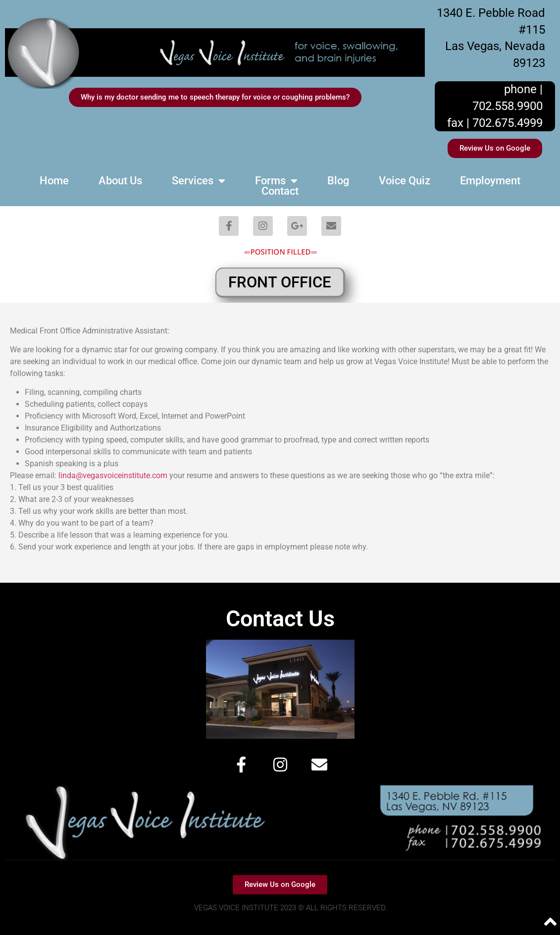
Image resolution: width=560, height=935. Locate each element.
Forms (276, 181)
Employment (490, 181)
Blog (338, 181)
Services (199, 181)
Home (54, 181)
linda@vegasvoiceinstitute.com (113, 475)
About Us (120, 181)
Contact (280, 191)
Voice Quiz (405, 181)
